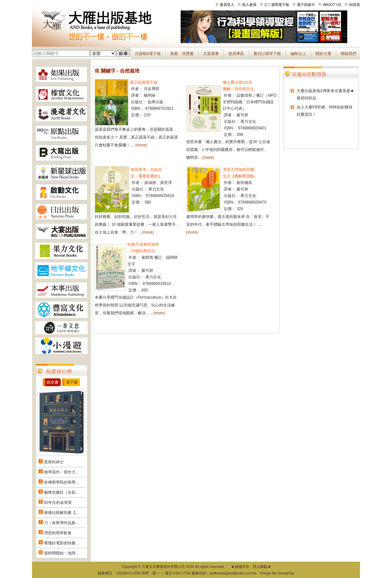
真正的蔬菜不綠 (144, 82)
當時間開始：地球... (61, 553)
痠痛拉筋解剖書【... (61, 513)
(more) (141, 145)
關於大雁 (323, 54)
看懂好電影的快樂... (61, 543)
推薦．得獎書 (182, 54)
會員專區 (236, 54)
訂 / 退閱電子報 (277, 5)
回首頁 (355, 5)
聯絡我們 (349, 54)
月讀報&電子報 (148, 54)
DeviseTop (286, 573)
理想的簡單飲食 (58, 533)
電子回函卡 (306, 5)
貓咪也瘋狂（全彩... (61, 492)
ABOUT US (332, 5)
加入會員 (249, 5)
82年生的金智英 (58, 503)
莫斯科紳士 (54, 462)
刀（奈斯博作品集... (61, 523)
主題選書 (211, 54)
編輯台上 (298, 54)
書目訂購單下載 (267, 54)
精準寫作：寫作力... (61, 472)
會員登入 (227, 5)
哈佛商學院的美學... (61, 482)
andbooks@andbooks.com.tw (233, 573)
